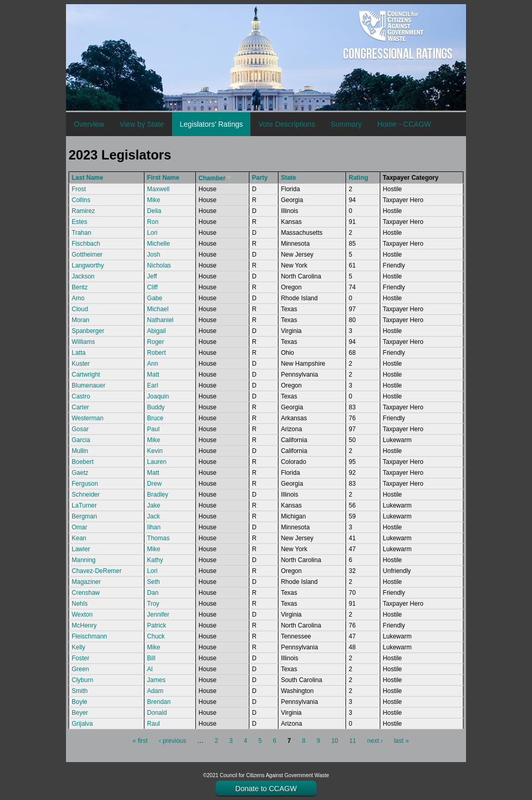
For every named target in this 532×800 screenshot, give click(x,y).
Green (80, 669)
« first (140, 741)
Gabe (155, 298)
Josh (154, 255)
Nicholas (159, 265)
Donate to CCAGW (266, 789)
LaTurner (84, 505)
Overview (89, 124)
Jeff (152, 276)
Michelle (158, 244)
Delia (154, 211)
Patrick (157, 625)
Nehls (80, 604)
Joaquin (158, 396)
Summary (346, 124)
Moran (81, 320)
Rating (358, 178)
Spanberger (88, 331)
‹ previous (173, 741)
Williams (83, 342)
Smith (80, 691)
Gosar (80, 429)
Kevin (155, 451)
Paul (153, 429)
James (156, 680)
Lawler (81, 549)
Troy (153, 604)
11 (353, 741)
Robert (156, 353)
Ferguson (85, 484)
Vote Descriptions (287, 124)
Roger (156, 342)
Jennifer (158, 615)
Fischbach (86, 244)
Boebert (83, 462)
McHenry (84, 625)
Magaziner (86, 582)
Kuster (81, 364)
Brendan (159, 702)
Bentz (80, 287)
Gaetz (80, 473)
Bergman (84, 516)
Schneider (86, 495)
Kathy (155, 560)
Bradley (158, 495)
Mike (154, 200)
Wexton (82, 615)
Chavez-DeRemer (97, 571)
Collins (81, 200)
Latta (79, 353)
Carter (80, 407)
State (289, 178)
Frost (79, 189)
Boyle (79, 702)
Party (260, 178)
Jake (154, 505)
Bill (151, 658)
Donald (157, 713)
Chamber (215, 178)
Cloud (80, 309)
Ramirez (83, 211)
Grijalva (82, 724)
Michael (158, 309)
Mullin (80, 451)
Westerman (88, 418)
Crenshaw (86, 593)
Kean (79, 538)
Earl (152, 385)
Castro (81, 396)
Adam (155, 691)
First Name (163, 178)
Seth (154, 582)
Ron (153, 222)
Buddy (156, 407)
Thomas (158, 538)
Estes (79, 222)
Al (150, 669)
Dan (153, 593)
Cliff (152, 287)
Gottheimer (87, 255)
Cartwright (86, 375)
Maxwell (158, 189)
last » (401, 741)
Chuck (156, 636)
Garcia (81, 440)
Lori (152, 233)
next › (375, 741)
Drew (154, 484)
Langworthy (88, 265)
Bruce (155, 418)
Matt (153, 375)
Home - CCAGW (404, 124)
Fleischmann (89, 636)
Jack (154, 516)
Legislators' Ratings (211, 124)
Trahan (82, 233)
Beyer (80, 713)
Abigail (156, 331)
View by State (142, 124)
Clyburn (82, 680)
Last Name (88, 178)
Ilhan (154, 527)
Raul (154, 724)
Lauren (157, 462)
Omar (79, 527)
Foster (81, 658)
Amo (78, 298)
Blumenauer (89, 385)
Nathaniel (160, 320)
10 (334, 741)
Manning (84, 560)
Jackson (83, 276)
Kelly (78, 647)
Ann (152, 364)
